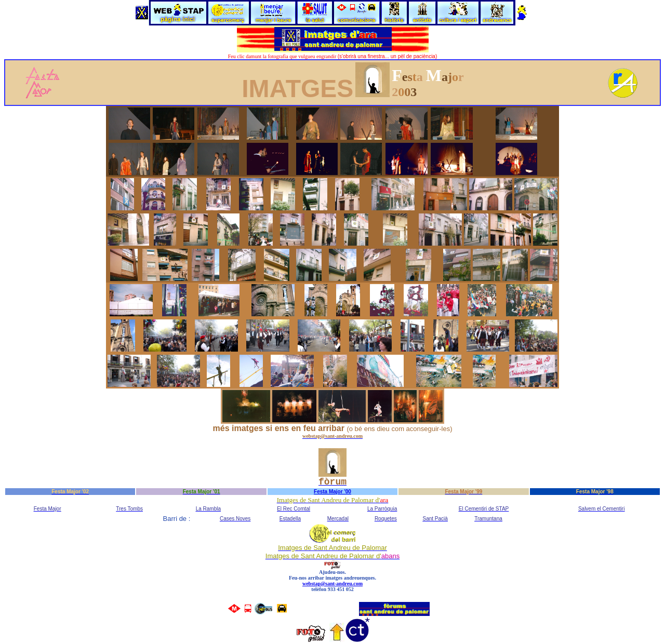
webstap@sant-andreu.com (332, 583)
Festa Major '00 (332, 492)
